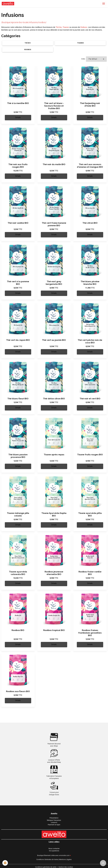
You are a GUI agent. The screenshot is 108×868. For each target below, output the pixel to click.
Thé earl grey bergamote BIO (54, 283)
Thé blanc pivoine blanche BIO (90, 283)
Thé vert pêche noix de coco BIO (90, 341)
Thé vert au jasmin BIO (54, 340)
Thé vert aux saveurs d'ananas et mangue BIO (90, 166)
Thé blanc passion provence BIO (18, 456)
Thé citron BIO (90, 223)
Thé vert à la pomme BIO (18, 283)
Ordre (83, 59)
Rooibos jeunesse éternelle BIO (54, 573)
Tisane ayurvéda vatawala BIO (18, 573)
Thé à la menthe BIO (18, 103)
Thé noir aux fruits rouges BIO (18, 166)
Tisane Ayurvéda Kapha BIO (54, 514)
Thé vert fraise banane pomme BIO (54, 224)
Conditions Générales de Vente (47, 860)
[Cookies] (5, 863)
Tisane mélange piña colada (18, 514)
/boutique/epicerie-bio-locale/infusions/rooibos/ (24, 22)
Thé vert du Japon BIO (18, 340)
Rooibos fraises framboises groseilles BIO (90, 633)
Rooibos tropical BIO (54, 630)
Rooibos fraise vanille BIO (90, 573)
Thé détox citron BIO (54, 399)
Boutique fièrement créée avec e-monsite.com (53, 855)
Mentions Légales (65, 860)
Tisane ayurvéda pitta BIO (90, 514)
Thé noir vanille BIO (18, 223)
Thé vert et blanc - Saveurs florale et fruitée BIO (54, 106)
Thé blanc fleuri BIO (18, 399)
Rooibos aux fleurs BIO (18, 691)
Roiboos (84, 27)
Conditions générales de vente (46, 867)
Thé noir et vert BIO (90, 399)
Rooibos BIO (18, 630)
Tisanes (66, 27)
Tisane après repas (54, 455)
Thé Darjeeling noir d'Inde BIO (90, 105)
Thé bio (59, 27)
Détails (18, 117)
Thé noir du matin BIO (54, 164)
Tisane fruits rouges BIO (90, 455)
